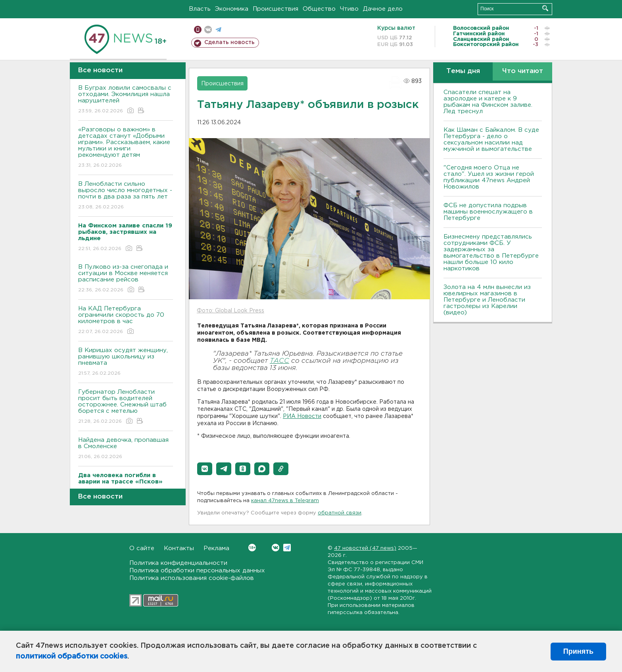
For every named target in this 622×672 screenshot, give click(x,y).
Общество (319, 9)
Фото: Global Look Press (230, 311)
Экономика (232, 9)
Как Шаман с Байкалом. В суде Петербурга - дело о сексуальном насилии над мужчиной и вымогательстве (491, 140)
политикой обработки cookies (72, 657)
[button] (205, 469)
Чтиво (349, 9)
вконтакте (208, 30)
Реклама (216, 548)
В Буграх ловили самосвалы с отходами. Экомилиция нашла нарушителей (126, 100)
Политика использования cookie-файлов (192, 578)
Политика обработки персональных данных (197, 571)
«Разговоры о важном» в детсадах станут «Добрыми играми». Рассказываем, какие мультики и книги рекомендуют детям (126, 148)
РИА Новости (302, 416)
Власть (200, 9)
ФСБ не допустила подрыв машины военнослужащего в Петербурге (488, 212)
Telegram (287, 548)
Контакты (179, 548)
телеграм (218, 30)
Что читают (523, 71)
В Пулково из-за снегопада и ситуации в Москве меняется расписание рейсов (126, 279)
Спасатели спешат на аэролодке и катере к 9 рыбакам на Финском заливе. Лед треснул (488, 102)
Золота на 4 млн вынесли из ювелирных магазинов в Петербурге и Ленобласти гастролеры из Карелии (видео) (487, 300)
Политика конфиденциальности (178, 563)
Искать (545, 8)
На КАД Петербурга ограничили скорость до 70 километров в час (126, 321)
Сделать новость (229, 42)
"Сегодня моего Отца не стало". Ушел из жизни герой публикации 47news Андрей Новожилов (489, 177)
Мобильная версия (198, 30)
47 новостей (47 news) (365, 548)
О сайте (142, 548)
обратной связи (340, 513)
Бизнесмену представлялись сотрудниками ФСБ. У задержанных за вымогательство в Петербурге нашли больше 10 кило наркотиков (491, 253)
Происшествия (275, 9)
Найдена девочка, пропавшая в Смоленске (126, 449)
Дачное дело (383, 9)
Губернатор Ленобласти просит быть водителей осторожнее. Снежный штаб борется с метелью (126, 407)
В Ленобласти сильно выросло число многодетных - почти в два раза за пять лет (126, 196)
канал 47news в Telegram (285, 501)
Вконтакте (252, 548)
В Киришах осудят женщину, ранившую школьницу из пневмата (126, 362)
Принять (578, 651)
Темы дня (463, 71)
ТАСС (279, 361)
